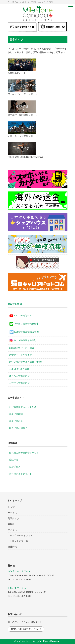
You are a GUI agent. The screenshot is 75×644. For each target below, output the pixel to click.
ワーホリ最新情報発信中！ (25, 324)
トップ (11, 507)
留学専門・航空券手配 (20, 355)
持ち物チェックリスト (20, 474)
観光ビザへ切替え (18, 428)
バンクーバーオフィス (21, 535)
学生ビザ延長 (16, 421)
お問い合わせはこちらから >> (26, 629)
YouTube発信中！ (20, 316)
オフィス (12, 530)
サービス (12, 513)
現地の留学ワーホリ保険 (22, 348)
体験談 (11, 524)
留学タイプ (13, 518)
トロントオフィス (19, 541)
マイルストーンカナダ (28, 641)
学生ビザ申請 (16, 414)
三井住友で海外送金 (19, 383)
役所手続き (15, 467)
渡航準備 (14, 460)
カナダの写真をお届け (23, 340)
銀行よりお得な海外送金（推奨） (26, 362)
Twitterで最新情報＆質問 (24, 332)
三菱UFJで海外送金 (19, 369)
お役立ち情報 (15, 304)
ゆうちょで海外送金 (19, 376)
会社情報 (12, 547)
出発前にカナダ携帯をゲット (24, 453)
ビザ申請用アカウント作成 (23, 407)
